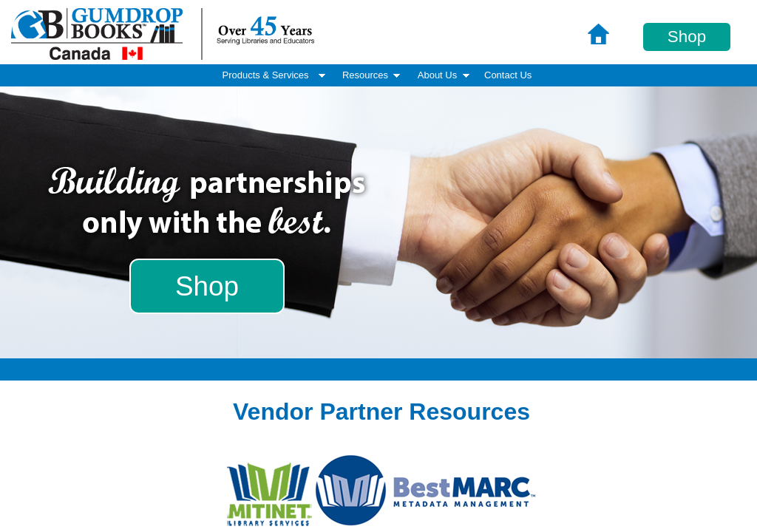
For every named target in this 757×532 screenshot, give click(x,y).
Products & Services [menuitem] (275, 75)
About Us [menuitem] (445, 75)
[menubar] (378, 75)
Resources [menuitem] (373, 75)
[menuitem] (508, 76)
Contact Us (508, 75)
